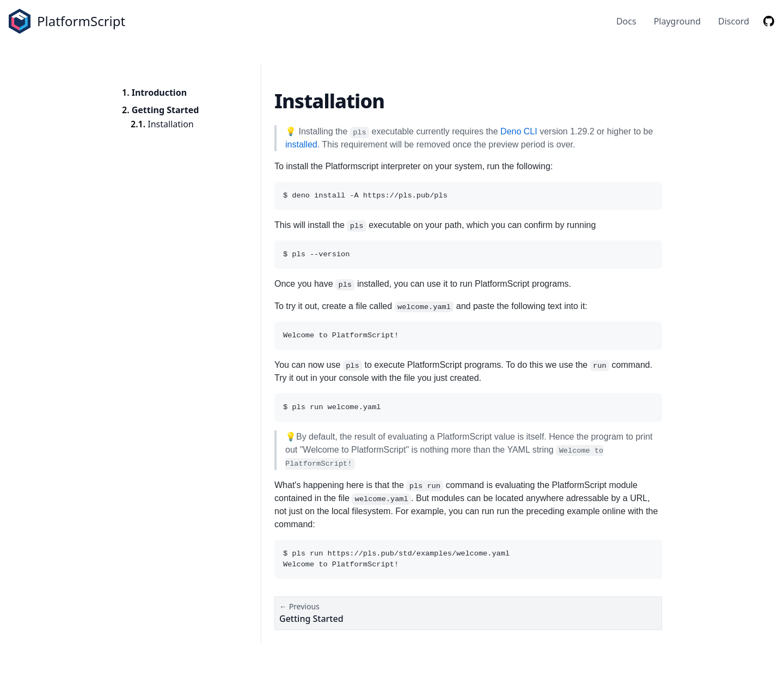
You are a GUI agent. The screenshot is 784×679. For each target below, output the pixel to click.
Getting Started (166, 110)
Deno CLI (519, 131)
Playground (677, 21)
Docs (626, 21)
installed (301, 144)
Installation (170, 124)
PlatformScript (81, 21)
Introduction (159, 92)
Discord (734, 21)
